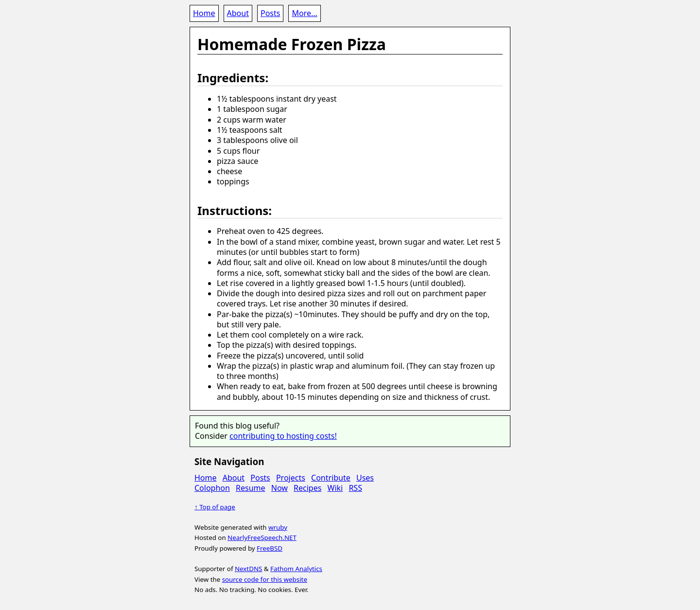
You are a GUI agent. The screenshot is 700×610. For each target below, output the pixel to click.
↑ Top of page (215, 507)
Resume (251, 488)
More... (304, 13)
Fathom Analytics (296, 569)
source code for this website (265, 579)
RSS (355, 488)
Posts (270, 13)
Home (204, 13)
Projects (291, 478)
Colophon (212, 488)
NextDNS (248, 569)
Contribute (331, 478)
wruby (278, 527)
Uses (365, 478)
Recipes (307, 488)
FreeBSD (270, 548)
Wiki (335, 488)
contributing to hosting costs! (283, 436)
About (238, 13)
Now (280, 488)
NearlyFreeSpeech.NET (262, 538)
